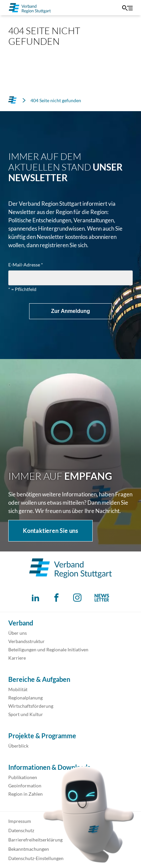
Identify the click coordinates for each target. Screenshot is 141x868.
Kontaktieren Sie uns (50, 531)
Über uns (18, 633)
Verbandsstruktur (26, 641)
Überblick (18, 746)
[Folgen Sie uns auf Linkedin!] (36, 598)
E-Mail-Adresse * (26, 265)
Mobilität (18, 689)
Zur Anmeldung (70, 311)
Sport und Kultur (26, 714)
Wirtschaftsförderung (31, 706)
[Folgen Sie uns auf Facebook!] (56, 598)
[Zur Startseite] (30, 8)
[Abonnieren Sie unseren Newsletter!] (102, 598)
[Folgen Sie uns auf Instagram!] (77, 598)
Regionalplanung (25, 698)
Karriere (17, 658)
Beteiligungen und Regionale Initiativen (48, 650)
